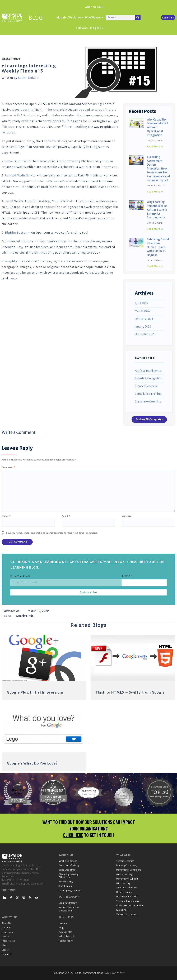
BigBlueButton (16, 233)
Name (6, 516)
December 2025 (145, 334)
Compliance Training (148, 394)
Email (66, 516)
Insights (97, 28)
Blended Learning (146, 386)
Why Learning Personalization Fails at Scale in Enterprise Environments (157, 210)
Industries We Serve (69, 18)
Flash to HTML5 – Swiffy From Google (130, 692)
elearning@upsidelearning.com (27, 884)
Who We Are (94, 18)
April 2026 (141, 303)
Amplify (11, 261)
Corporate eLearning (148, 402)
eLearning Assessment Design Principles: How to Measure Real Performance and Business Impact (158, 169)
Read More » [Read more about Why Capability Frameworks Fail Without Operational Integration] (155, 147)
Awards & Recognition (148, 378)
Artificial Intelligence (148, 371)
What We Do (94, 7)
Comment (8, 467)
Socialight (13, 161)
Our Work (82, 28)
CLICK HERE (73, 835)
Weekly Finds (11, 59)
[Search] (138, 18)
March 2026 (142, 311)
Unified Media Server (20, 175)
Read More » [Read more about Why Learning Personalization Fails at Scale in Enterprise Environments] (155, 229)
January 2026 (143, 327)
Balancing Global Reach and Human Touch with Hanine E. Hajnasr (158, 247)
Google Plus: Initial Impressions (35, 692)
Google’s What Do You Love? (32, 763)
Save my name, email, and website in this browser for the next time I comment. (52, 533)
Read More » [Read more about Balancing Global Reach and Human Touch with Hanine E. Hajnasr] (155, 266)
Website (127, 516)
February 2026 (144, 319)
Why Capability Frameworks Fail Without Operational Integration (158, 127)
